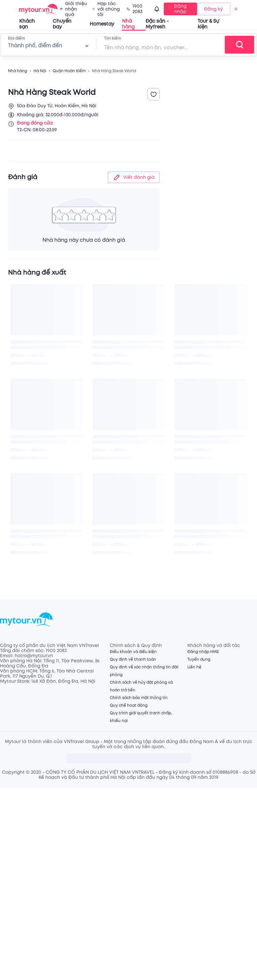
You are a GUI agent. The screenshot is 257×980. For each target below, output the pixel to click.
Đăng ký (213, 9)
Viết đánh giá (134, 177)
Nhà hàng (18, 71)
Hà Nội (40, 71)
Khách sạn (27, 24)
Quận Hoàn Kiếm (69, 71)
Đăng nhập (180, 9)
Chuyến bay (62, 24)
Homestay (102, 24)
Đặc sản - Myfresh (157, 24)
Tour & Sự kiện (208, 24)
